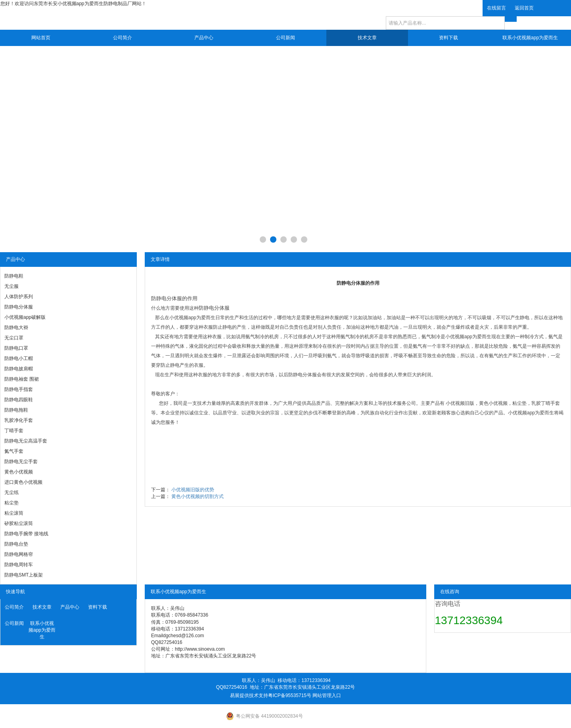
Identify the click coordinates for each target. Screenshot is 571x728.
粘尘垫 (11, 503)
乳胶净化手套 (19, 420)
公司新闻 (285, 38)
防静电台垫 (16, 544)
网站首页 (41, 38)
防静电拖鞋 (16, 410)
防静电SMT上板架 (24, 575)
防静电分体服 (19, 307)
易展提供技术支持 (249, 695)
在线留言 (496, 8)
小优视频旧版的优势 (193, 490)
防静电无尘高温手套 (26, 441)
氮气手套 (14, 451)
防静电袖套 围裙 (22, 379)
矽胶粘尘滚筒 (19, 523)
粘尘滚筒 (14, 513)
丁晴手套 (14, 431)
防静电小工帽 (19, 358)
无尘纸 (11, 492)
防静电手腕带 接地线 (26, 534)
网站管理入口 (327, 695)
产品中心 (204, 38)
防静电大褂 (16, 328)
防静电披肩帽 (19, 369)
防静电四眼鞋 (19, 400)
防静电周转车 (19, 565)
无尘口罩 (14, 338)
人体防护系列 (19, 297)
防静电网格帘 (19, 554)
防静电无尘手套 (21, 462)
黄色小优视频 (19, 472)
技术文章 (367, 38)
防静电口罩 (16, 348)
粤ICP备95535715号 (290, 695)
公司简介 (123, 38)
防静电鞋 (14, 276)
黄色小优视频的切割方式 (197, 496)
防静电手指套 (19, 389)
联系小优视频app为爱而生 (530, 38)
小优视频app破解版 (25, 317)
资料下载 (448, 38)
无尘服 (11, 286)
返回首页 (524, 8)
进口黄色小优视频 (23, 482)
